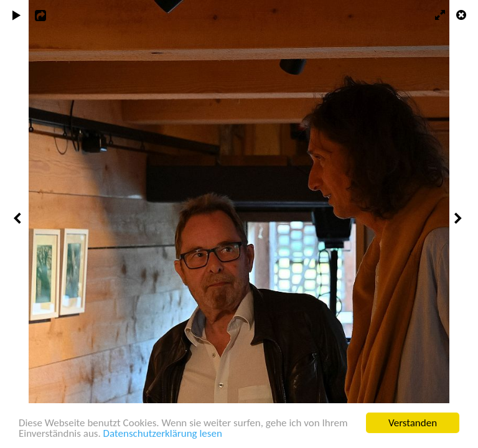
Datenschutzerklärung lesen (163, 434)
